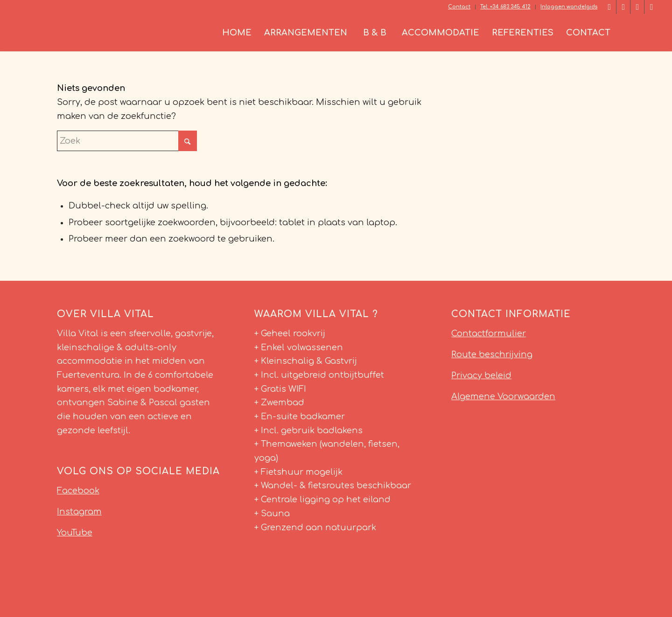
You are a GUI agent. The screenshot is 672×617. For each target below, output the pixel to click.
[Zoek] (637, 33)
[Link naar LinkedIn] (623, 7)
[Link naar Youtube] (651, 7)
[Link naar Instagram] (637, 7)
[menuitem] (459, 7)
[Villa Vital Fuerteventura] (84, 33)
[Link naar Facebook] (609, 7)
